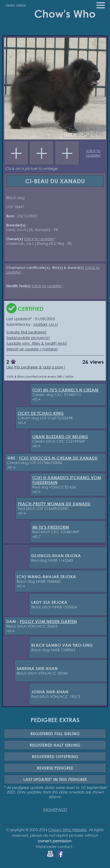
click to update (93, 153)
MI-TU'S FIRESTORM (51, 527)
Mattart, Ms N (46, 324)
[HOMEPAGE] (55, 809)
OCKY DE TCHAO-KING (41, 413)
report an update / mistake (32, 349)
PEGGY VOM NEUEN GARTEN (48, 621)
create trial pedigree (26, 332)
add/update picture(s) (28, 338)
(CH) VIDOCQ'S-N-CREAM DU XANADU (58, 458)
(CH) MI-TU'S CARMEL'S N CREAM (65, 390)
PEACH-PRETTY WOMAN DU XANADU (54, 504)
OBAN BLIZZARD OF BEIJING (60, 436)
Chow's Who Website (67, 830)
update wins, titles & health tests (37, 343)
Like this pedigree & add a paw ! (36, 367)
